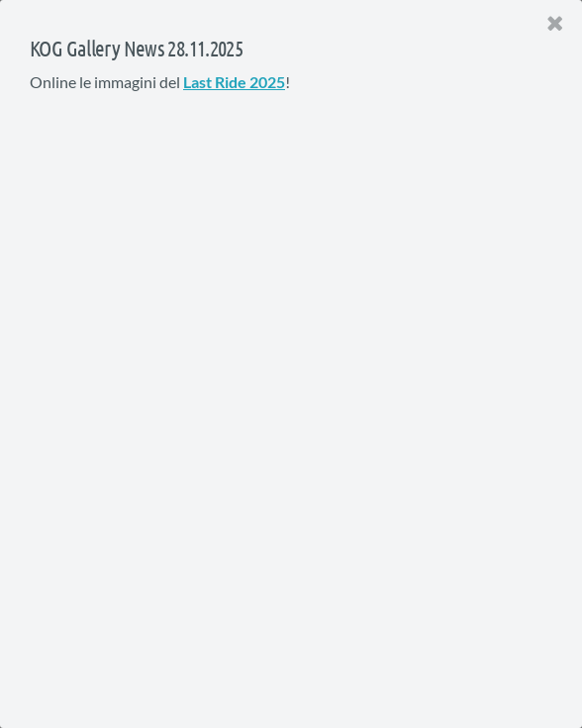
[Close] (555, 24)
